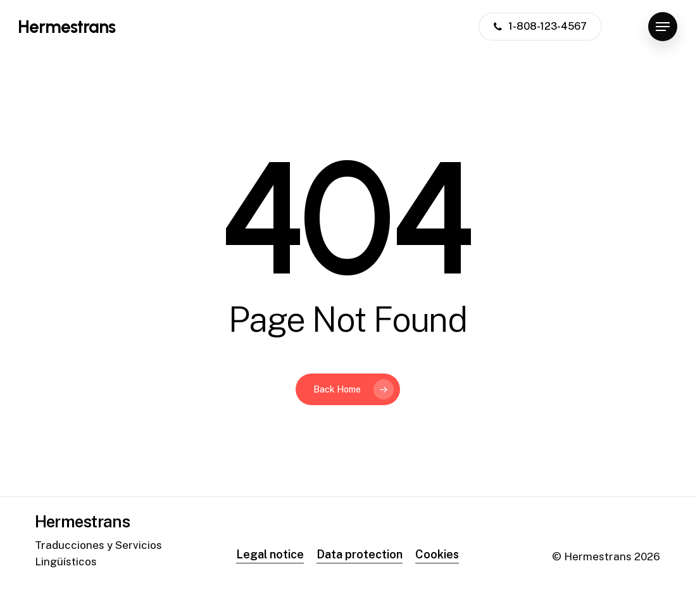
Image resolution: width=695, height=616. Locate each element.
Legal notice (270, 554)
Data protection (360, 554)
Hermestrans (66, 27)
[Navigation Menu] (663, 27)
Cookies (437, 554)
